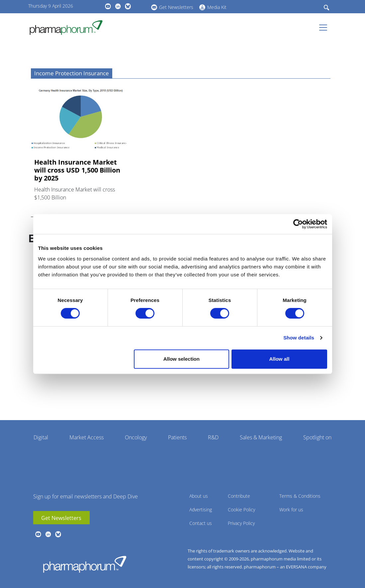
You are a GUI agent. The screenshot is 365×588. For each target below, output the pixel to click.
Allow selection (182, 359)
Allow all (279, 359)
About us (199, 496)
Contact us (201, 523)
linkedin (118, 6)
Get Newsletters (176, 7)
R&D (213, 437)
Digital (41, 437)
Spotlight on (317, 437)
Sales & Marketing (261, 437)
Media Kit (217, 7)
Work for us (291, 510)
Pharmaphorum (85, 564)
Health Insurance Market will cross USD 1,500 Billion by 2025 (77, 170)
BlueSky (128, 6)
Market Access (87, 437)
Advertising (201, 510)
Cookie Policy (241, 510)
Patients (177, 437)
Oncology (136, 437)
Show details (299, 338)
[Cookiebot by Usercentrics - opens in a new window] (298, 224)
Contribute (239, 496)
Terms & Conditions (300, 496)
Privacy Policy (241, 523)
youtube (108, 6)
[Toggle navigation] (325, 28)
